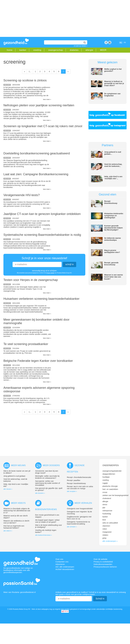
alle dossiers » (40, 493)
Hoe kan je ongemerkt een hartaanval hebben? (14, 527)
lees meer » (47, 99)
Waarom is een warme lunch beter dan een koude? (114, 277)
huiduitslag (107, 514)
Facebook (106, 42)
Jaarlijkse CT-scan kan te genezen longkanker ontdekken (42, 214)
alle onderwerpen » (110, 541)
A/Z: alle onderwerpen (65, 567)
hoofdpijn (106, 477)
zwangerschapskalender (112, 471)
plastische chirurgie (110, 486)
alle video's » (8, 531)
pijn (104, 508)
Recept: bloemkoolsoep (111, 202)
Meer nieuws (18, 465)
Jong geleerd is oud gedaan (14, 476)
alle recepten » (72, 491)
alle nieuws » (8, 489)
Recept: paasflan (74, 480)
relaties (105, 535)
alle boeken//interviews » (43, 535)
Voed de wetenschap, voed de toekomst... (113, 165)
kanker (23, 50)
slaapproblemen (109, 474)
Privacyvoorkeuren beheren (105, 567)
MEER (103, 50)
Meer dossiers (51, 465)
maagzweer (107, 532)
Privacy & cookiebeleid (103, 562)
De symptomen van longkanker (112, 95)
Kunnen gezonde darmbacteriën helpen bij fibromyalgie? (113, 228)
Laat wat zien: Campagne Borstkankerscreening (36, 174)
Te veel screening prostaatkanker (26, 344)
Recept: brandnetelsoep (76, 483)
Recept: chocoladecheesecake (79, 477)
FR (125, 43)
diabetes (74, 50)
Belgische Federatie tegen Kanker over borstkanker (38, 361)
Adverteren (60, 564)
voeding (37, 50)
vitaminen (106, 526)
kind (104, 520)
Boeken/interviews (46, 509)
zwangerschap (56, 50)
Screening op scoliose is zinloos (25, 80)
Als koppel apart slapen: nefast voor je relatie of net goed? (47, 521)
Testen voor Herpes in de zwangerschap (31, 280)
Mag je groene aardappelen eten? (112, 251)
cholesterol (107, 498)
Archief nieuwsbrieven (65, 569)
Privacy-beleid (50, 273)
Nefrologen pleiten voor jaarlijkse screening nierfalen (39, 105)
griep (104, 538)
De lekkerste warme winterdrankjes (113, 239)
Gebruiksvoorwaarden (103, 564)
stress (105, 504)
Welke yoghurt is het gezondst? (113, 70)
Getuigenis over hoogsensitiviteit (80, 509)
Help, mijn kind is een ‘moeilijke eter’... (113, 178)
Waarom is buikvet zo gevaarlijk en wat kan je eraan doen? (114, 83)
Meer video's (18, 503)
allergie (89, 50)
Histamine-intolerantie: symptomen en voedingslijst (114, 216)
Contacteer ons (62, 562)
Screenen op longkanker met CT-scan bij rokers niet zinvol (43, 126)
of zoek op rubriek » (81, 46)
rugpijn (105, 483)
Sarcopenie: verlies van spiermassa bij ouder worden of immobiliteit (48, 483)
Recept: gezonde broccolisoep (111, 264)
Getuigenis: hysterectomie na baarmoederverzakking (78, 523)
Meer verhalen (83, 503)
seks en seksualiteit (110, 523)
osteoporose (107, 511)
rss (110, 42)
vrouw (105, 492)
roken (105, 529)
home (10, 50)
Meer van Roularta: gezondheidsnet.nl (20, 592)
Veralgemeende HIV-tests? (22, 195)
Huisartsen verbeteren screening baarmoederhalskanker (41, 299)
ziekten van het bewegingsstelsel (115, 495)
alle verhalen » (72, 527)
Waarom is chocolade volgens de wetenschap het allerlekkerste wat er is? (17, 511)
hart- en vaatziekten (110, 489)
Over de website (100, 559)
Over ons (59, 559)
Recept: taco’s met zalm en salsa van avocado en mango (80, 487)
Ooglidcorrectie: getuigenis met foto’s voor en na (79, 518)
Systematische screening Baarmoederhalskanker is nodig (42, 235)
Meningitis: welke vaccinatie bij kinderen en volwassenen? (47, 477)
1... (30, 71)
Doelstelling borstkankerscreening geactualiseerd (37, 153)
